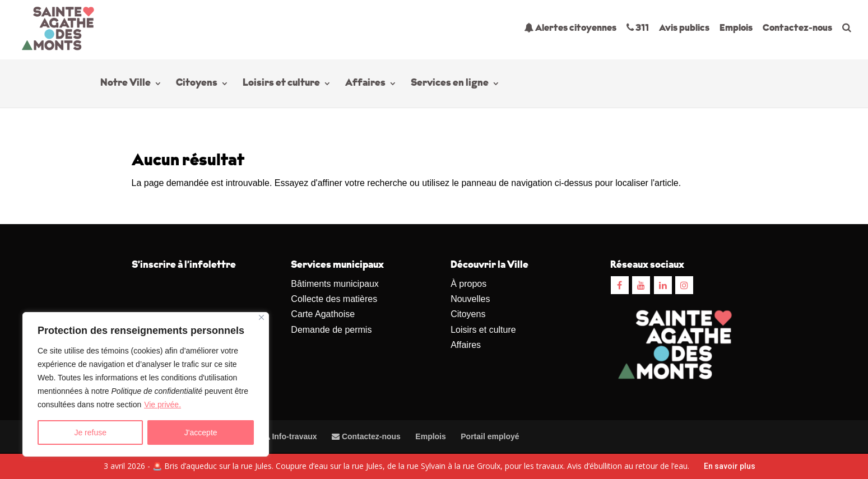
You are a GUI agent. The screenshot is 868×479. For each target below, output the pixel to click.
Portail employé (490, 436)
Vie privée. (163, 404)
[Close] (261, 317)
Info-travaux (290, 436)
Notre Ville (126, 84)
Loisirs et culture (281, 84)
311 (638, 28)
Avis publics (684, 28)
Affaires (365, 84)
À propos (468, 284)
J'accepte (201, 433)
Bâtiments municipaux (335, 284)
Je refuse (90, 433)
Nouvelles (470, 299)
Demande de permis (331, 330)
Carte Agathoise (323, 314)
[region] (146, 384)
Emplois (736, 28)
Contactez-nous (797, 28)
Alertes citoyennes (570, 28)
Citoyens (197, 84)
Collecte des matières (334, 299)
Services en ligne (450, 84)
